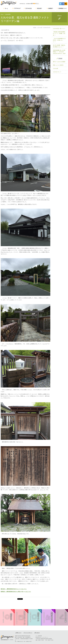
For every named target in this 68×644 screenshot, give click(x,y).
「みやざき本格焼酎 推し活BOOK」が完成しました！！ (59, 40)
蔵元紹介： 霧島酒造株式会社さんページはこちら (14, 589)
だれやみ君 (56, 68)
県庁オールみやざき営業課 (59, 62)
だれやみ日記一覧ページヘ (59, 28)
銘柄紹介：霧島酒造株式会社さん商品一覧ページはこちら (16, 592)
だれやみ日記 (8, 14)
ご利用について (18, 633)
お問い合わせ (37, 633)
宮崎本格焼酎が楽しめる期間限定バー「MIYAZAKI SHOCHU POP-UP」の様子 (59, 52)
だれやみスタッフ (57, 72)
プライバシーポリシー (28, 633)
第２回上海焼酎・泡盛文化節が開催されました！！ (59, 46)
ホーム (2, 14)
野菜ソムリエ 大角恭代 (58, 65)
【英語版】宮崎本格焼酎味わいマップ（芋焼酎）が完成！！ (59, 34)
